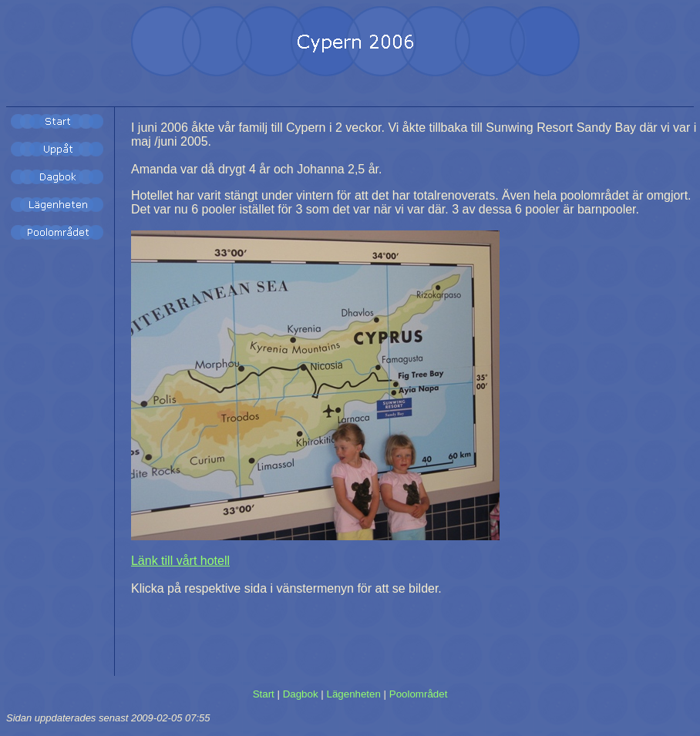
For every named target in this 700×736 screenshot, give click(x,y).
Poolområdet (419, 694)
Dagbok (301, 694)
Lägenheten (353, 694)
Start (264, 694)
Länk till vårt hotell (180, 561)
